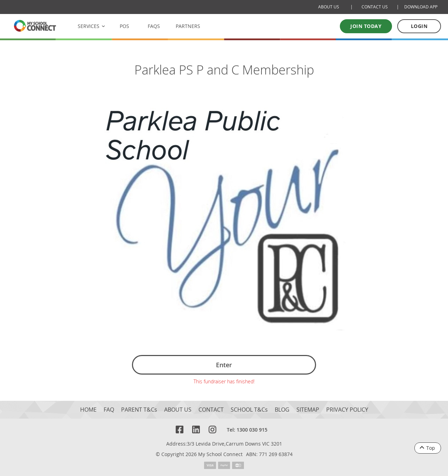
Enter (224, 365)
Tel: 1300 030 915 (247, 430)
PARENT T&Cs (139, 410)
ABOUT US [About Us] (329, 7)
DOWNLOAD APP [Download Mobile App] (421, 7)
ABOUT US (178, 410)
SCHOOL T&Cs (249, 410)
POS (124, 26)
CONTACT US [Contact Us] (375, 7)
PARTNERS (188, 26)
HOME (88, 410)
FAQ (109, 410)
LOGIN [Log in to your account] (419, 26)
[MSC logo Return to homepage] (35, 26)
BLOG (282, 410)
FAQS (154, 26)
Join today (366, 26)
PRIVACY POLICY (347, 410)
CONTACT (211, 410)
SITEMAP (308, 410)
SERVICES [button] (89, 26)
